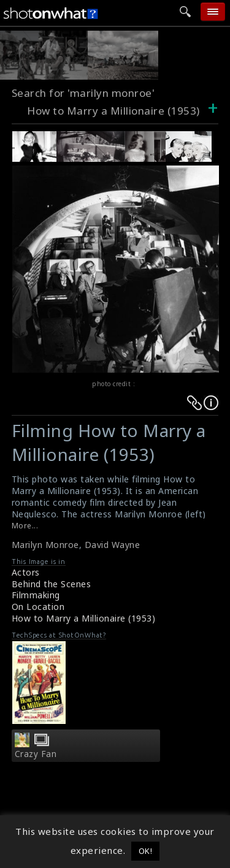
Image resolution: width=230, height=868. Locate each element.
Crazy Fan (36, 754)
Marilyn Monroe (45, 545)
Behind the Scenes (52, 584)
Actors (26, 572)
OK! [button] (146, 851)
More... (25, 526)
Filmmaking (36, 595)
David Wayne (113, 545)
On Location (38, 607)
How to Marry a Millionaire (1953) (84, 618)
